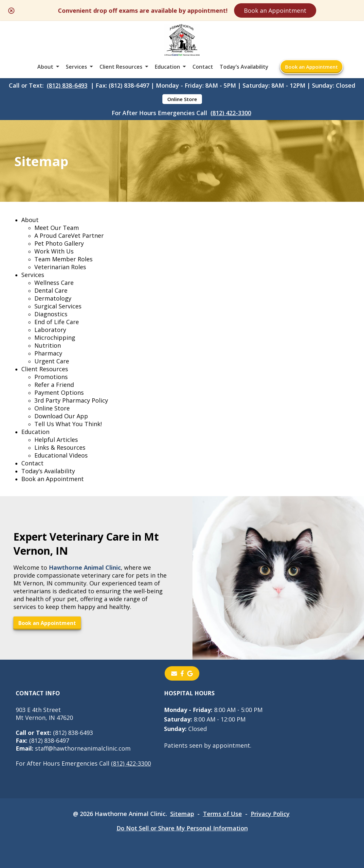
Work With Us (54, 251)
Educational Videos (61, 455)
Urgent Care (52, 361)
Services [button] (76, 67)
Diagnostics (51, 314)
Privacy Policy (270, 814)
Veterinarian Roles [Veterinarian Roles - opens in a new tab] (60, 267)
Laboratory (50, 330)
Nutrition (48, 345)
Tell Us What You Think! (68, 424)
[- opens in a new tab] (182, 673)
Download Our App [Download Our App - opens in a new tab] (61, 416)
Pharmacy (48, 353)
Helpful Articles (56, 440)
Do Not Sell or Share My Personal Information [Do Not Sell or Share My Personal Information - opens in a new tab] (182, 828)
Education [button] (167, 67)
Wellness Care (54, 283)
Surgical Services (58, 306)
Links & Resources (60, 447)
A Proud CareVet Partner (69, 235)
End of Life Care (57, 322)
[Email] (174, 673)
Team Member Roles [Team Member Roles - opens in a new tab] (64, 259)
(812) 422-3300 (231, 113)
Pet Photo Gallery (59, 243)
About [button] (45, 67)
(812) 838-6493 (67, 85)
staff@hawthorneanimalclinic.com (73, 748)
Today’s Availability (244, 67)
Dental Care (51, 290)
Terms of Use (222, 814)
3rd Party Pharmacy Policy (71, 400)
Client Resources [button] (121, 67)
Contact (203, 67)
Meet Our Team (57, 228)
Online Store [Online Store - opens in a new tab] (182, 99)
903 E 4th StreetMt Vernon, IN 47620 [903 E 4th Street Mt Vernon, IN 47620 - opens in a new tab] (44, 714)
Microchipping (55, 338)
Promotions (51, 377)
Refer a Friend (54, 385)
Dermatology (53, 298)
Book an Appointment (275, 10)
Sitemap (182, 814)
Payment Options (59, 392)
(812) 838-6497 (42, 740)
